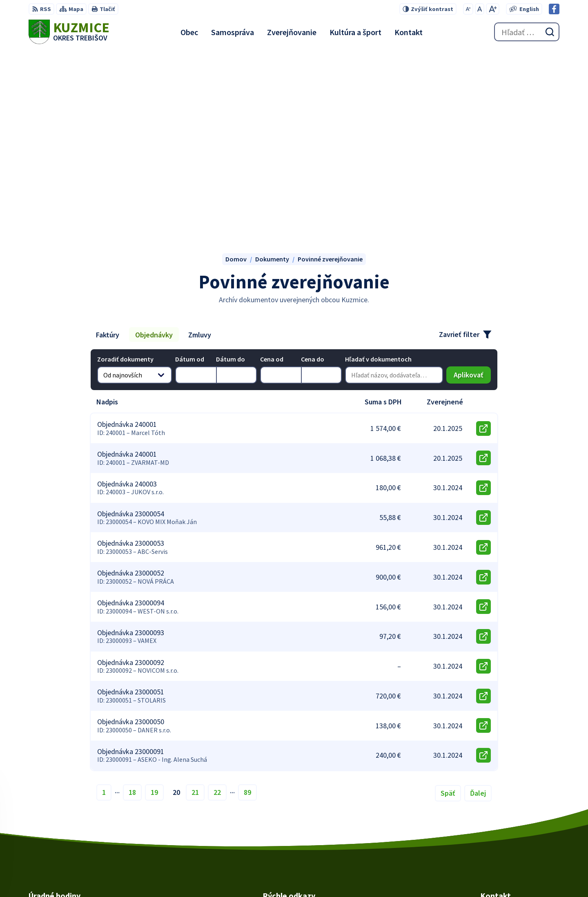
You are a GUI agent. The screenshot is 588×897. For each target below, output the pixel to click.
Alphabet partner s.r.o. (336, 875)
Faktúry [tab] (108, 152)
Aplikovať (472, 194)
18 (132, 609)
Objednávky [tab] (154, 152)
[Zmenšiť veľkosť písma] (468, 9)
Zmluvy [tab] (200, 152)
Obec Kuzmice (440, 875)
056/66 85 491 (499, 810)
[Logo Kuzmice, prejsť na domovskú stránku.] (69, 32)
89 (247, 609)
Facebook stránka (506, 830)
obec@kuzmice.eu (507, 820)
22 (217, 609)
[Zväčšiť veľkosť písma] (493, 9)
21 (195, 609)
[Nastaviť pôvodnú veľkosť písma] (480, 9)
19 (154, 609)
